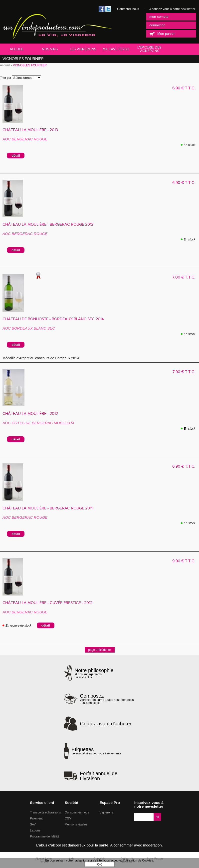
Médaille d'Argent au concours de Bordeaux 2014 (43, 358)
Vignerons (106, 812)
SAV (33, 824)
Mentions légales (76, 824)
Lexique (35, 830)
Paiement (36, 818)
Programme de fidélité (45, 836)
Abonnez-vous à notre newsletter (172, 9)
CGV (68, 818)
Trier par (6, 78)
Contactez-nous (128, 9)
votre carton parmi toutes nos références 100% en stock (108, 699)
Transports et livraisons (45, 812)
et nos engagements (94, 673)
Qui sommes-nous (77, 812)
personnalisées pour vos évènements (96, 751)
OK (99, 864)
